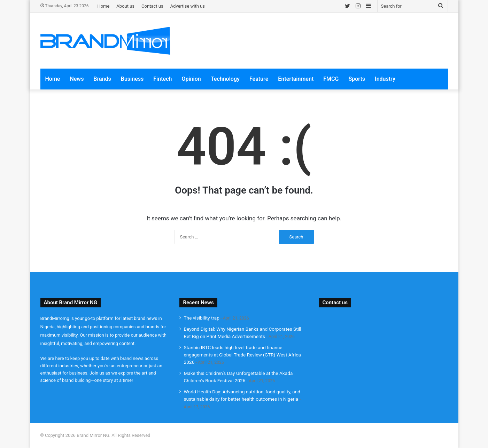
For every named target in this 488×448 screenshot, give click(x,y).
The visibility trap (201, 318)
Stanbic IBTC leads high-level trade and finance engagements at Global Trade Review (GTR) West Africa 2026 (242, 355)
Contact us (152, 6)
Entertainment (296, 79)
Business (132, 79)
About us (125, 6)
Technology (225, 79)
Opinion (191, 79)
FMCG (331, 79)
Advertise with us (188, 6)
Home (103, 6)
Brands (102, 79)
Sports (357, 79)
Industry (385, 79)
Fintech (162, 79)
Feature (259, 79)
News (77, 79)
